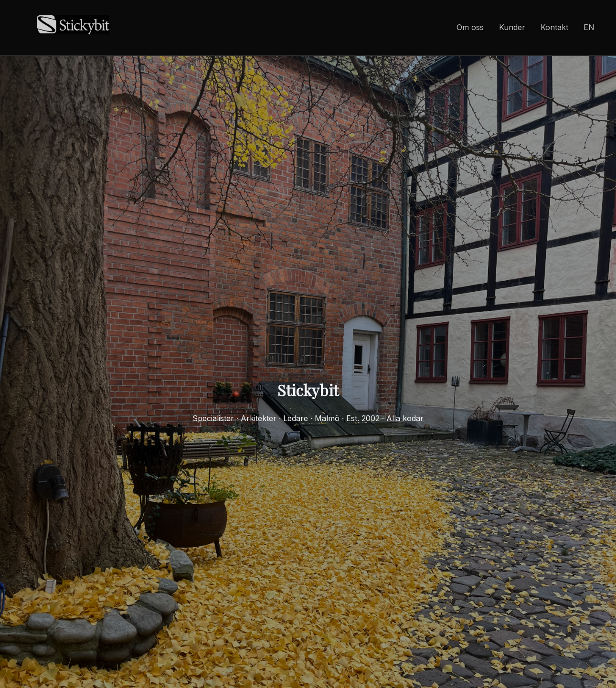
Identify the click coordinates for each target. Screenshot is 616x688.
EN (589, 27)
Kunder (512, 27)
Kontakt (554, 27)
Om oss (470, 27)
